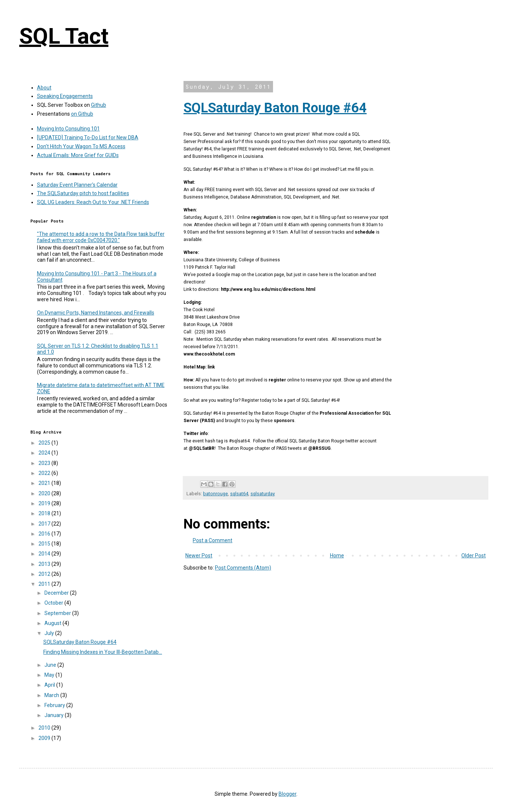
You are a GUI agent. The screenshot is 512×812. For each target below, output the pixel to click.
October (54, 603)
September (58, 613)
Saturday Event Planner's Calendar (77, 185)
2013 (45, 564)
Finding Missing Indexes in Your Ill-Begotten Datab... (103, 652)
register (277, 380)
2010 (45, 728)
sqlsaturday (263, 494)
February (55, 705)
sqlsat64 (239, 494)
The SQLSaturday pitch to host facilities (83, 193)
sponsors (284, 421)
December (57, 593)
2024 (45, 453)
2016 (45, 534)
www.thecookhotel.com (209, 354)
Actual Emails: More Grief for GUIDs (78, 155)
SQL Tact (64, 36)
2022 (45, 473)
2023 (45, 463)
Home (337, 556)
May (50, 675)
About (44, 88)
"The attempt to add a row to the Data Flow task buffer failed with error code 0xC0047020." (101, 237)
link (211, 367)
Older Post (474, 556)
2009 (45, 738)
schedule (365, 232)
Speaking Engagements (65, 96)
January (55, 715)
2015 (45, 544)
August (53, 623)
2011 (45, 584)
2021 (45, 483)
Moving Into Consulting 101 (68, 129)
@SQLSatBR (202, 448)
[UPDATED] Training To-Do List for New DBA (88, 137)
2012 (45, 574)
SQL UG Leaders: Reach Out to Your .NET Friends (93, 202)
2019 (45, 503)
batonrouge (215, 494)
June (51, 665)
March (52, 695)
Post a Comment (213, 540)
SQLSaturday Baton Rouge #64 (275, 108)
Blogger (287, 794)
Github (99, 105)
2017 (45, 524)
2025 (45, 443)
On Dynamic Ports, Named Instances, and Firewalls (96, 313)
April (50, 685)
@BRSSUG (319, 448)
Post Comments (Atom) (243, 568)
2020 (45, 493)
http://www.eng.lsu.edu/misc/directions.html (268, 289)
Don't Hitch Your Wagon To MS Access (81, 146)
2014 (45, 554)
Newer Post (199, 556)
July (50, 633)
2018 (45, 513)
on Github (82, 114)
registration (264, 217)
